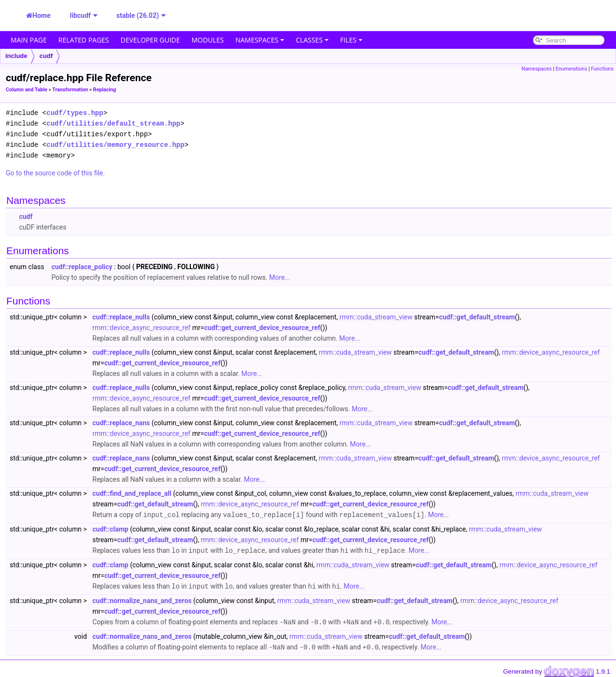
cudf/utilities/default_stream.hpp (113, 123)
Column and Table (27, 90)
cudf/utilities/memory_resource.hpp (115, 145)
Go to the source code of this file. (55, 173)
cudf (46, 56)
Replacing (105, 90)
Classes (312, 40)
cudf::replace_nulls (121, 317)
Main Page (29, 40)
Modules (208, 40)
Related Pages (84, 40)
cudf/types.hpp (75, 113)
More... (279, 277)
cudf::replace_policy (82, 267)
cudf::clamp (110, 529)
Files (351, 40)
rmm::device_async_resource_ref (141, 328)
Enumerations (572, 69)
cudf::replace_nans (121, 423)
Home (41, 15)
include (16, 56)
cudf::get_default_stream (477, 317)
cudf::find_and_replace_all (132, 493)
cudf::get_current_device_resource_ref (262, 328)
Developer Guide (150, 40)
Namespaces (260, 40)
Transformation (70, 90)
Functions (602, 69)
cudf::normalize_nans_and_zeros (142, 599)
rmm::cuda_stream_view (376, 317)
